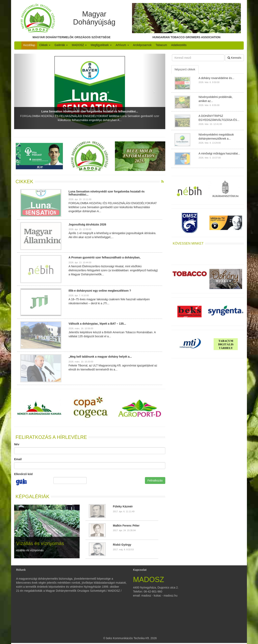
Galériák (61, 45)
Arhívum (122, 45)
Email (18, 459)
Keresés (234, 58)
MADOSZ (79, 45)
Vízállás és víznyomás (40, 543)
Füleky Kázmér (123, 506)
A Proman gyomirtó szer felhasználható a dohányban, (105, 257)
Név (17, 444)
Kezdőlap (29, 45)
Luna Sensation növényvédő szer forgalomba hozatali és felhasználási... (90, 111)
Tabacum (161, 45)
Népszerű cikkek (185, 69)
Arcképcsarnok (142, 45)
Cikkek (45, 45)
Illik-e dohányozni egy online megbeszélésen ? (100, 291)
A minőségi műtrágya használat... (219, 153)
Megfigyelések (101, 45)
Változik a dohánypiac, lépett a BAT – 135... (97, 324)
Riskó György (122, 545)
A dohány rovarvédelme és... (216, 78)
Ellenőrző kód (23, 474)
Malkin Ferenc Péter (126, 526)
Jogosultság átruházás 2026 (87, 224)
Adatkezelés (179, 45)
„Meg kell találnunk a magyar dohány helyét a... (100, 357)
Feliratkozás (155, 480)
